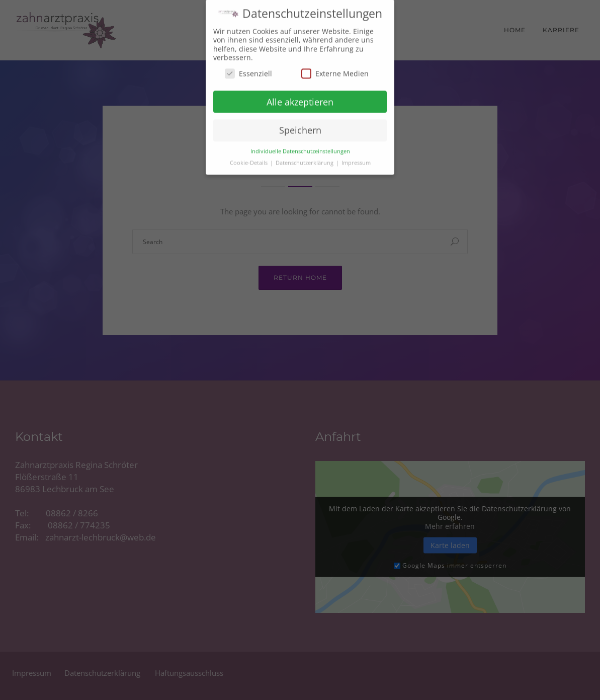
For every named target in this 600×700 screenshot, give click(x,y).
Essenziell (248, 68)
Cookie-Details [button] (249, 157)
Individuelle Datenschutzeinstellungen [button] (300, 145)
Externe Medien (335, 68)
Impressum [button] (356, 157)
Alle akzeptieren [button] (300, 96)
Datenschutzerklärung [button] (305, 157)
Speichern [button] (300, 125)
